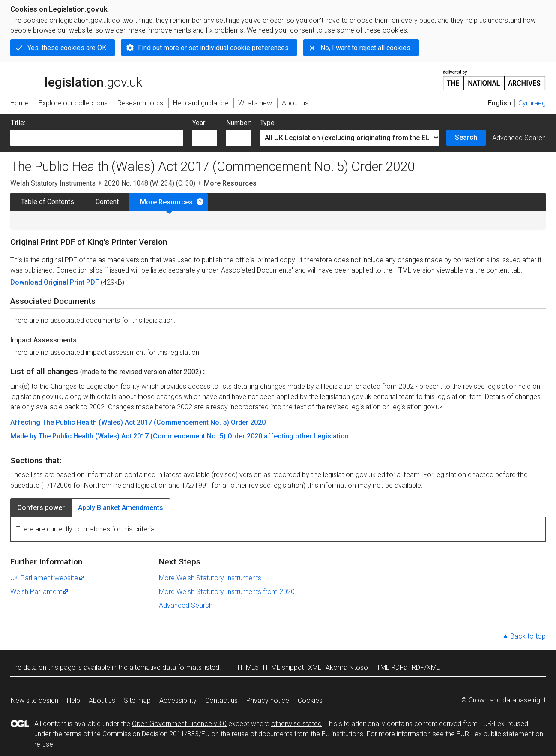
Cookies (310, 700)
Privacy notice (268, 700)
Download (27, 282)
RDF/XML (426, 667)
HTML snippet (283, 667)
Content (107, 202)
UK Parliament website (48, 578)
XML (315, 667)
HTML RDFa (390, 667)
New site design (34, 700)
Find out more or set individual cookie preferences (213, 48)
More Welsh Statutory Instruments (210, 578)
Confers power (41, 508)
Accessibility (178, 700)
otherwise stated (296, 724)
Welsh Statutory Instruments (53, 183)
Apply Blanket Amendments (121, 508)
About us (102, 700)
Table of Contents (48, 202)
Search (466, 137)
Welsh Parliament (40, 592)
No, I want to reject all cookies (365, 48)
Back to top (528, 636)
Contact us (221, 700)
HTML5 (248, 667)
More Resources (166, 202)
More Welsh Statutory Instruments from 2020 (227, 592)
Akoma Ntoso (347, 667)
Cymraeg (532, 103)
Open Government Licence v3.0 (179, 724)
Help (73, 700)
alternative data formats (166, 667)
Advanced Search (519, 138)
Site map (137, 700)
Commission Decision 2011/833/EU (156, 734)
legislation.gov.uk (76, 79)
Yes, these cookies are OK (67, 48)
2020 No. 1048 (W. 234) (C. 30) (150, 183)
